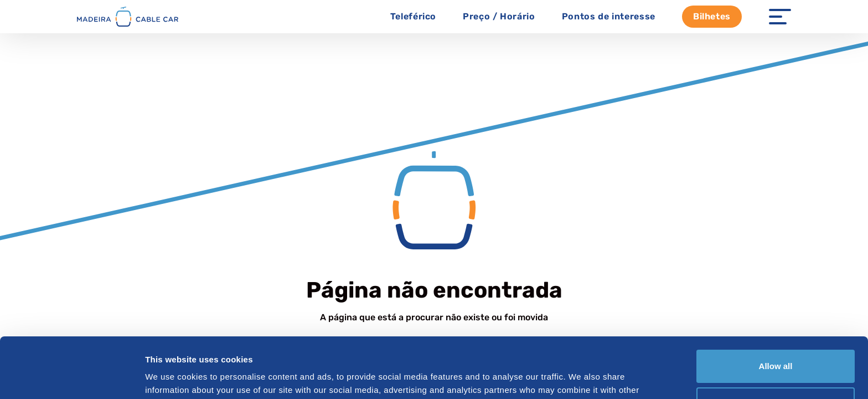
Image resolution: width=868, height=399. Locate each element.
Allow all (776, 310)
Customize (776, 347)
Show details (171, 377)
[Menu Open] (780, 17)
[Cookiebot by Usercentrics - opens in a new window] (72, 377)
